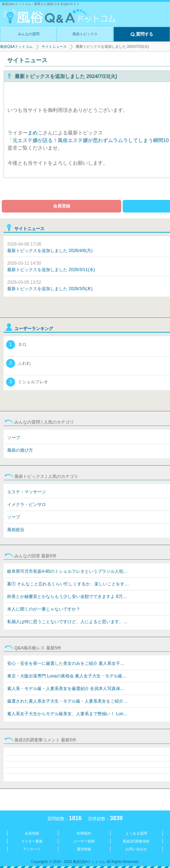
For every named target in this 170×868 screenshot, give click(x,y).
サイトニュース (54, 47)
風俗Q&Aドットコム (16, 47)
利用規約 (84, 833)
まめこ (35, 133)
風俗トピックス (85, 34)
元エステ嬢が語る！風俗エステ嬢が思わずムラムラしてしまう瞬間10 (91, 140)
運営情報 (84, 849)
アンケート (32, 849)
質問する (142, 35)
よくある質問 (136, 833)
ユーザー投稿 (84, 841)
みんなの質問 (29, 34)
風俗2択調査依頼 (136, 841)
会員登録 (62, 206)
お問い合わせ (136, 849)
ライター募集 (32, 841)
